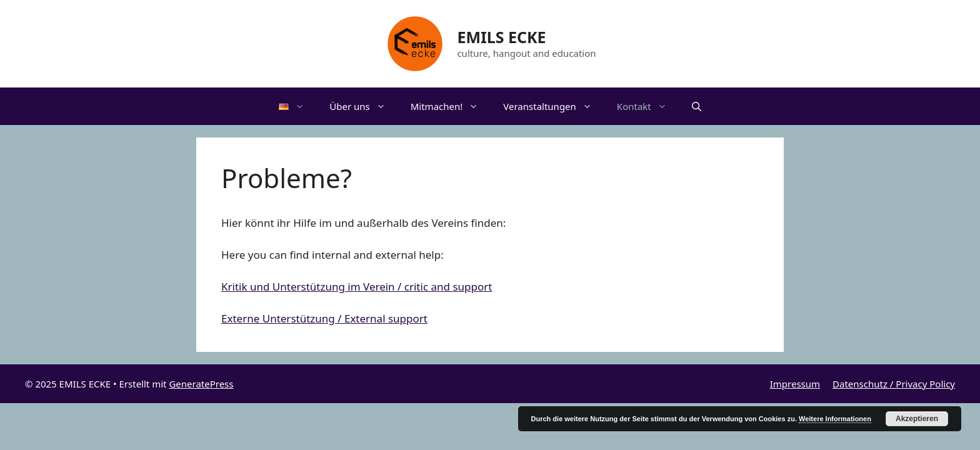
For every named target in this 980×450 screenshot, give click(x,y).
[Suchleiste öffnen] (697, 106)
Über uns (363, 106)
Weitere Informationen (835, 419)
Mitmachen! (451, 106)
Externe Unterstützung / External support (324, 318)
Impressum (795, 384)
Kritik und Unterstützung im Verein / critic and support (357, 287)
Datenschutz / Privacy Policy (894, 384)
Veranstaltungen (554, 106)
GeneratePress (201, 384)
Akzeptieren (917, 419)
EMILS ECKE (501, 37)
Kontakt (648, 106)
